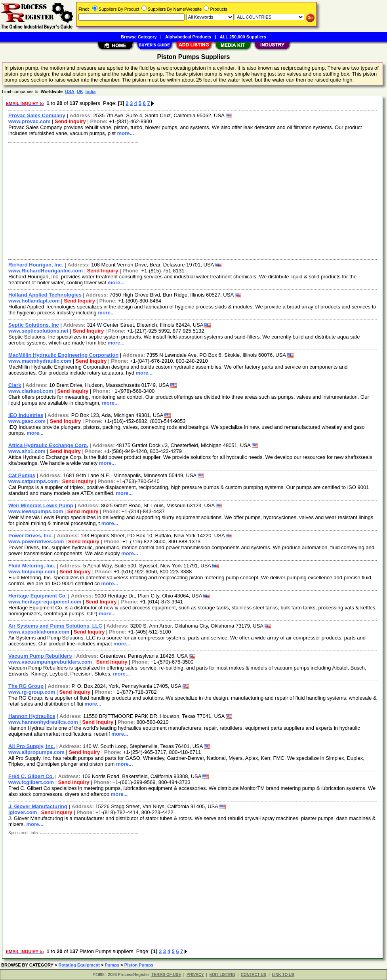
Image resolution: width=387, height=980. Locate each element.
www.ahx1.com (27, 451)
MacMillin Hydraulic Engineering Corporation (63, 355)
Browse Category (139, 37)
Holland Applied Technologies (45, 295)
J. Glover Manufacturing (38, 806)
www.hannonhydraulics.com (43, 722)
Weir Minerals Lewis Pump (41, 505)
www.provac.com (29, 121)
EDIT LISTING (222, 975)
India (91, 91)
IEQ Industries (26, 415)
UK (80, 91)
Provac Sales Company (37, 115)
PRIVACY (195, 975)
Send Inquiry (70, 121)
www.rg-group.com (32, 692)
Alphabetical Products (188, 37)
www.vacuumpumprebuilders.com (50, 662)
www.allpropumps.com (36, 752)
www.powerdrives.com (36, 541)
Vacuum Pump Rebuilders (40, 656)
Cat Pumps (22, 475)
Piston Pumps (139, 965)
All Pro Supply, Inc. (32, 746)
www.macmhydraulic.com (40, 361)
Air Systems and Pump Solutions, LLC (55, 626)
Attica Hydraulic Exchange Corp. (48, 445)
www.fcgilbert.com (31, 782)
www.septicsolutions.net (38, 331)
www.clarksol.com (31, 391)
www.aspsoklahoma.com (39, 632)
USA (70, 91)
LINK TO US (283, 975)
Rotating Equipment (79, 965)
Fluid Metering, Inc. (32, 566)
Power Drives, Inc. (31, 536)
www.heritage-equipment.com (45, 602)
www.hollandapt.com (34, 301)
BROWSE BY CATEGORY (27, 965)
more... (126, 133)
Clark (15, 385)
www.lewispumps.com (36, 511)
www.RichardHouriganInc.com (46, 271)
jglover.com (23, 812)
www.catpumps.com (33, 481)
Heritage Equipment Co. (37, 596)
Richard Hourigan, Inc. (36, 265)
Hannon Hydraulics (32, 716)
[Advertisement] (193, 200)
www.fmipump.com (32, 572)
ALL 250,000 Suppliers (243, 37)
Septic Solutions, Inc (34, 325)
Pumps (112, 965)
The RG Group (26, 686)
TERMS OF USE (166, 975)
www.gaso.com (27, 421)
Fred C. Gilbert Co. (31, 776)
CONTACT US (254, 975)
